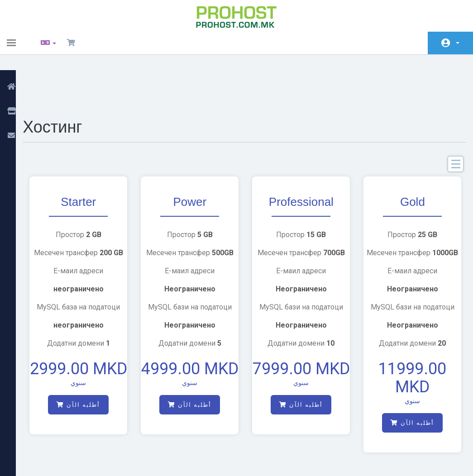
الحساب (458, 43)
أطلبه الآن (89, 377)
